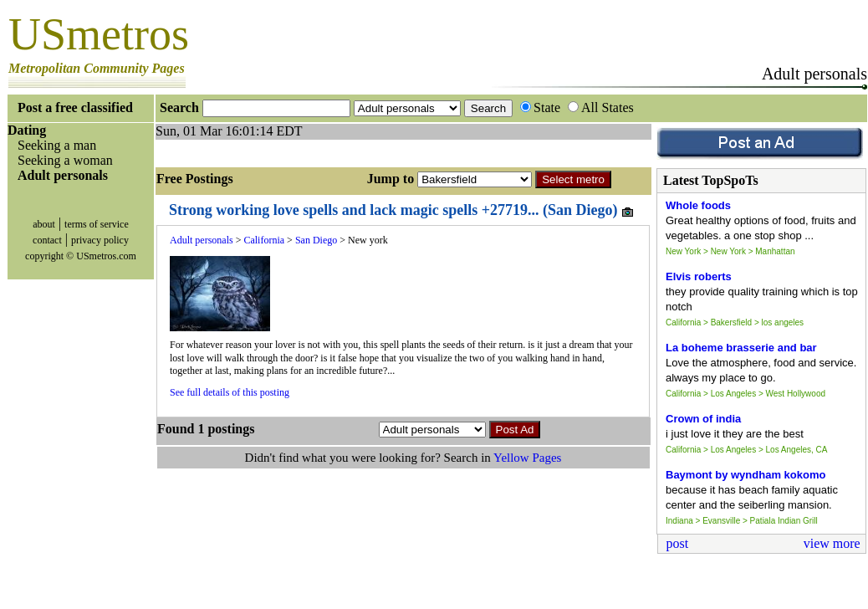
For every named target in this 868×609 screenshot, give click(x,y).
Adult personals (202, 240)
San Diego (316, 240)
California (264, 240)
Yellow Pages (527, 458)
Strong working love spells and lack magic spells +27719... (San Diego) (402, 210)
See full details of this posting (230, 392)
